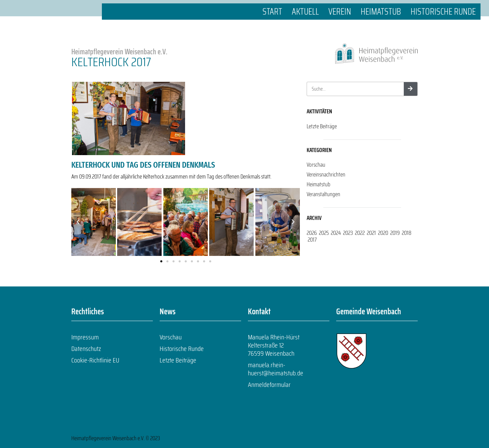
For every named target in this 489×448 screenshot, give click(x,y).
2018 (406, 233)
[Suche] (411, 89)
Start (272, 11)
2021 (371, 233)
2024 (336, 233)
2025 (324, 233)
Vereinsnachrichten (326, 174)
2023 (348, 233)
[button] (78, 222)
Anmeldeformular (269, 385)
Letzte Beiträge (322, 126)
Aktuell (305, 11)
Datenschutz (86, 349)
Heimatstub (381, 11)
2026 (312, 233)
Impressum (85, 337)
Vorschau (316, 165)
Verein (340, 11)
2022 (360, 233)
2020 (383, 233)
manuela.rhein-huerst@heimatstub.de (276, 369)
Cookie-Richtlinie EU (95, 360)
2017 (312, 240)
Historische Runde (443, 11)
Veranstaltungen (323, 194)
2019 (395, 233)
